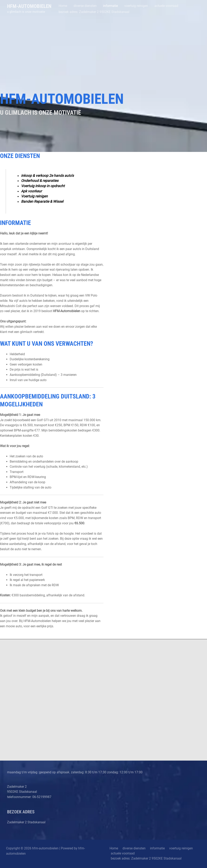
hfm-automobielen (29, 6)
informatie (154, 848)
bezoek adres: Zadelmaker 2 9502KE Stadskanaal (146, 859)
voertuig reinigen (176, 848)
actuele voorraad (122, 854)
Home (113, 848)
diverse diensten (132, 848)
